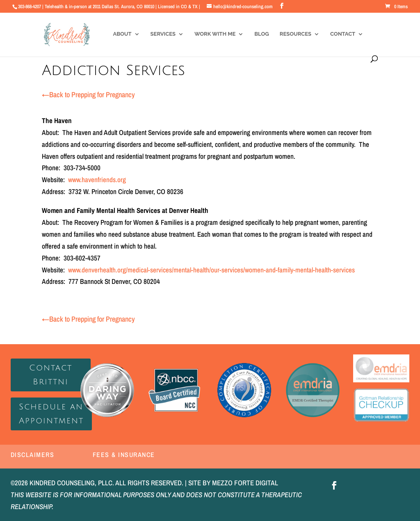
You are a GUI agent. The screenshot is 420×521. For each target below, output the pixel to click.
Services (163, 34)
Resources (296, 34)
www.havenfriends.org (97, 179)
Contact (343, 34)
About (122, 34)
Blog (261, 34)
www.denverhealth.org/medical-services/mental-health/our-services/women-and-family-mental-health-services (211, 270)
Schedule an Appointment (51, 414)
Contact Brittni (51, 375)
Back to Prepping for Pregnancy (88, 95)
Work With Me (215, 34)
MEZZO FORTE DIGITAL (245, 483)
